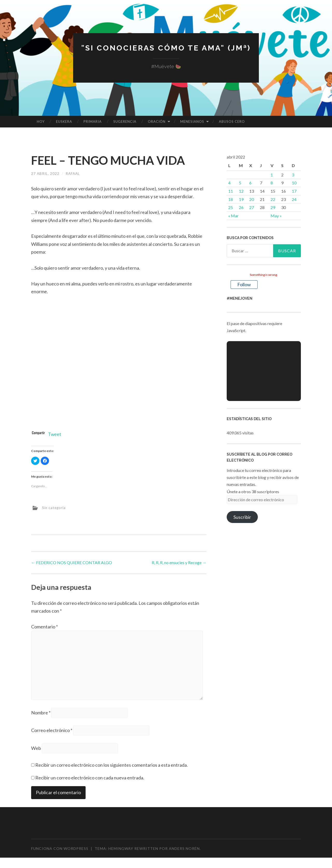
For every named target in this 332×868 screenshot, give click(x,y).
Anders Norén (184, 851)
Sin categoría (54, 507)
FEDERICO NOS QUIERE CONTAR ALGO (72, 562)
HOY (41, 121)
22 (273, 199)
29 (273, 207)
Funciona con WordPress (60, 851)
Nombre (41, 714)
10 (294, 183)
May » (276, 216)
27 (252, 207)
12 (241, 191)
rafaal (74, 173)
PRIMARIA (93, 121)
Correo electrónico (52, 732)
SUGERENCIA (125, 121)
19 (241, 199)
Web (36, 750)
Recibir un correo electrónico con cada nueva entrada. (90, 780)
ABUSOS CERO (232, 121)
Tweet (55, 434)
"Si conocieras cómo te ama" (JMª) (166, 48)
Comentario (44, 627)
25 (231, 207)
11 (231, 191)
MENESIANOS (192, 121)
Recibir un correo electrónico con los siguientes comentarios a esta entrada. (112, 767)
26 (241, 207)
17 (294, 191)
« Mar (233, 216)
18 (231, 199)
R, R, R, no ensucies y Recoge (179, 562)
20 (252, 199)
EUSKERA (64, 121)
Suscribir (242, 517)
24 (294, 199)
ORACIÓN (157, 121)
